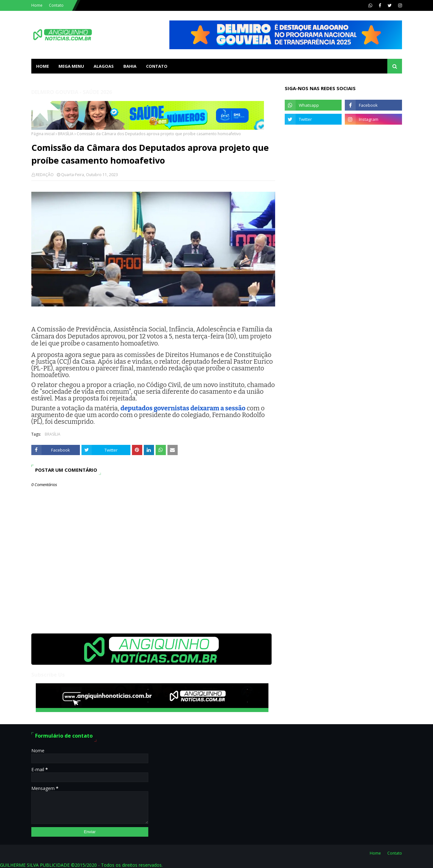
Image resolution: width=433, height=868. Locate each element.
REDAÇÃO (45, 175)
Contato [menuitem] (157, 66)
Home (37, 5)
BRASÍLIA (66, 134)
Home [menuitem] (43, 66)
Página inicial (43, 134)
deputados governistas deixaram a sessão (183, 408)
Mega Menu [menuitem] (71, 66)
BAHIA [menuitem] (130, 66)
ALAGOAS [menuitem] (104, 66)
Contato (56, 5)
